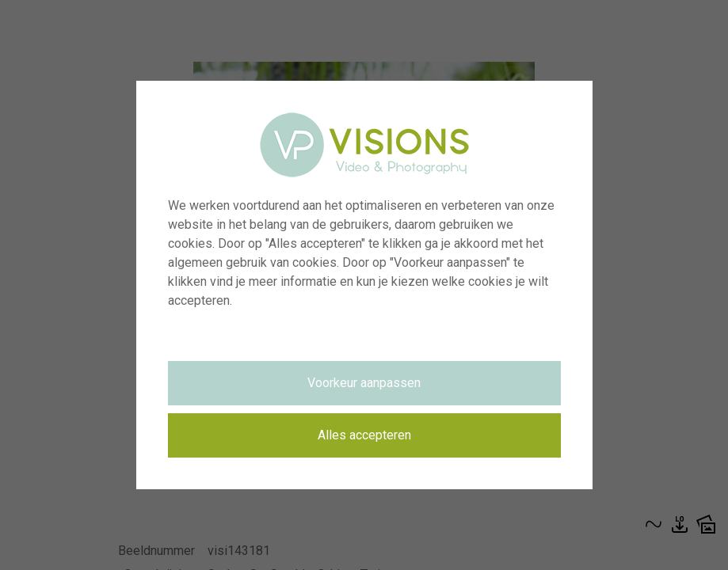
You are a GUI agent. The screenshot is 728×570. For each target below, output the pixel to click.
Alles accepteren (364, 435)
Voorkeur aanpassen (364, 383)
